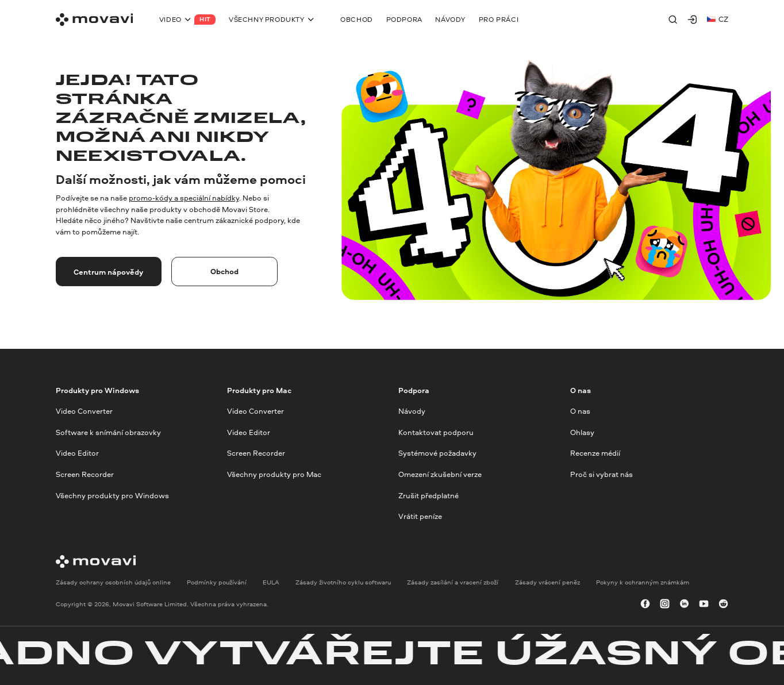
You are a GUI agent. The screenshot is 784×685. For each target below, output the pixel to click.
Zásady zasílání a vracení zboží (453, 582)
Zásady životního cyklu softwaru (343, 582)
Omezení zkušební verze (440, 474)
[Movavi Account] (692, 19)
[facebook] (645, 605)
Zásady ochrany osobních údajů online (113, 582)
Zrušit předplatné (428, 495)
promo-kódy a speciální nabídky (184, 198)
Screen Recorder (85, 474)
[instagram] (665, 605)
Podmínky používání (217, 582)
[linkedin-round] (684, 605)
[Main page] (95, 20)
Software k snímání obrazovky (108, 432)
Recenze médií (595, 453)
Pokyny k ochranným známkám (643, 582)
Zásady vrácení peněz (547, 582)
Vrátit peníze (420, 517)
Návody (412, 411)
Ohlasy (582, 432)
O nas (580, 411)
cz (718, 19)
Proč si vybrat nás (602, 474)
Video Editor (77, 453)
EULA (271, 582)
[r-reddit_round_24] (723, 605)
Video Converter (84, 411)
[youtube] (704, 605)
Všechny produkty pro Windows (112, 495)
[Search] (673, 19)
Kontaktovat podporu (436, 432)
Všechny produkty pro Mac (274, 474)
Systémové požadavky (437, 453)
